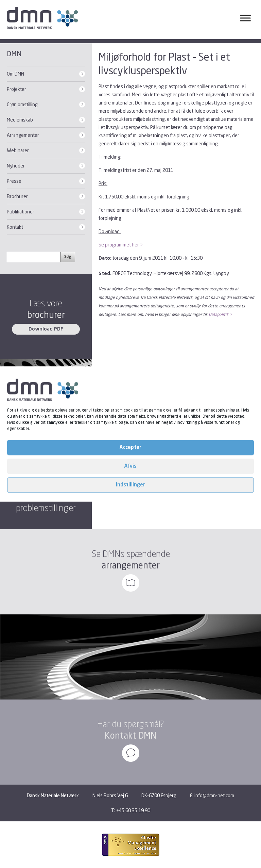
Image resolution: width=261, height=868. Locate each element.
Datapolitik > (220, 314)
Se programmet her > (121, 245)
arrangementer (131, 565)
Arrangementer (23, 135)
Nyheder (16, 166)
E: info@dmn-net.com (212, 795)
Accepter (130, 447)
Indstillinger (130, 485)
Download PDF (46, 329)
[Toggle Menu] (245, 18)
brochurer (46, 315)
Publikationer (21, 212)
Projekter (16, 89)
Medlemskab (20, 120)
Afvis (130, 466)
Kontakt (15, 227)
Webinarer (18, 150)
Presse (14, 181)
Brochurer (17, 196)
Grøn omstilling (22, 104)
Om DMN (15, 74)
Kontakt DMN (130, 735)
